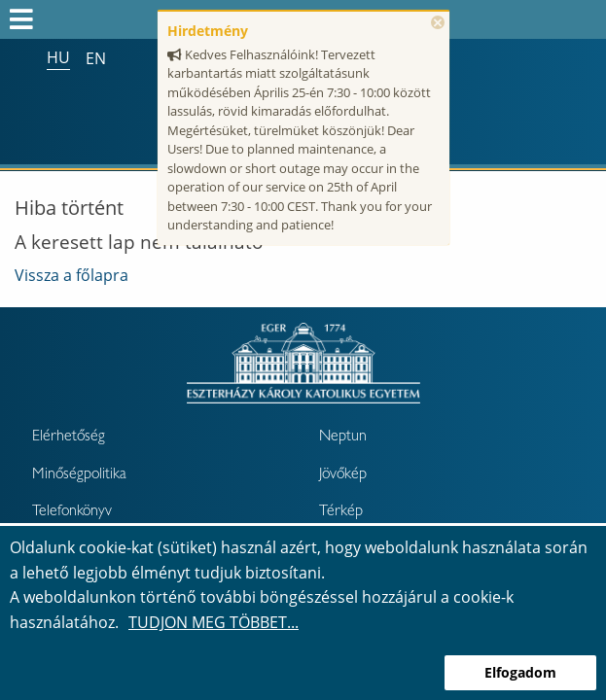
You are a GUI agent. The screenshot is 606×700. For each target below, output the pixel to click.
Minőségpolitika (79, 475)
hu (58, 57)
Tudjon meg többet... (214, 622)
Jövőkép (343, 475)
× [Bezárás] (438, 22)
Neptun (343, 437)
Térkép (341, 512)
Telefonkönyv (72, 512)
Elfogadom (520, 672)
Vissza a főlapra (71, 275)
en (96, 58)
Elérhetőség (69, 437)
